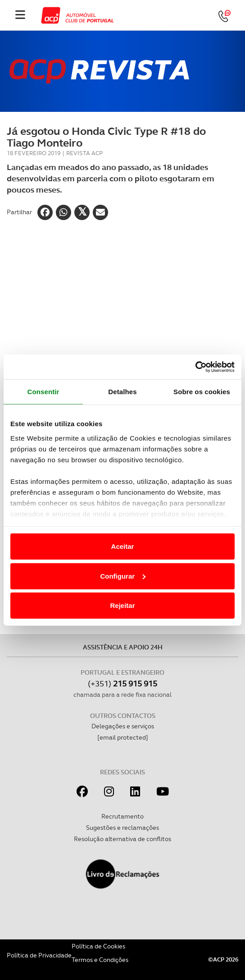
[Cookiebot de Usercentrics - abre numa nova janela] (195, 367)
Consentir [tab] (43, 392)
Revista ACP (84, 153)
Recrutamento (122, 816)
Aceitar (123, 546)
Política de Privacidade (39, 955)
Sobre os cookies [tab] (202, 392)
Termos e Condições (100, 960)
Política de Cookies (98, 946)
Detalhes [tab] (122, 392)
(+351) (122, 683)
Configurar (123, 576)
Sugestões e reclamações (122, 828)
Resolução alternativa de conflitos (122, 839)
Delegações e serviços (123, 726)
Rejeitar (122, 605)
